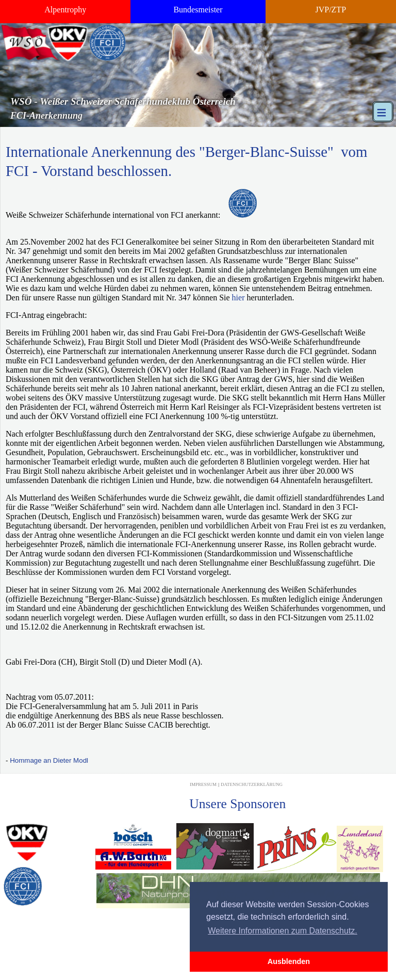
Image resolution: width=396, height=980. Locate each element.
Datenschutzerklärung (252, 784)
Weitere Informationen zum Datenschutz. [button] (283, 931)
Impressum (203, 784)
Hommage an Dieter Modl (49, 760)
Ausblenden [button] (289, 961)
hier (238, 298)
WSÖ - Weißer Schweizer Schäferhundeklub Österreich (123, 101)
